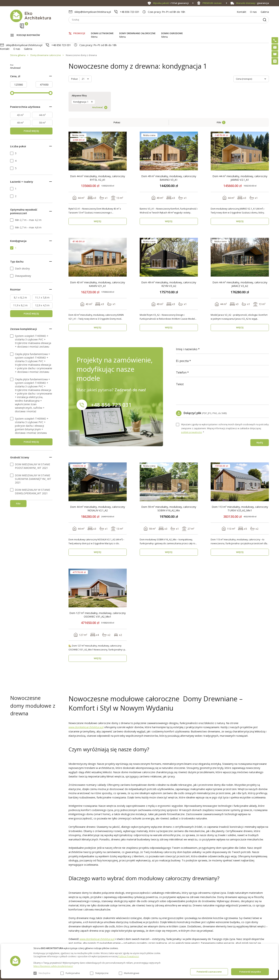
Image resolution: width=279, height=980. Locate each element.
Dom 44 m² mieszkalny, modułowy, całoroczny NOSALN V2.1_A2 (98, 449)
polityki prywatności (191, 372)
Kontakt (242, 12)
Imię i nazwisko (187, 289)
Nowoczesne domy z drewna (81, 40)
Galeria (265, 12)
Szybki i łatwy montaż (139, 943)
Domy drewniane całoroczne (137, 28)
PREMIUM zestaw (137, 936)
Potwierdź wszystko (250, 972)
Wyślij (260, 383)
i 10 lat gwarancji (171, 3)
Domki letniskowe (102, 28)
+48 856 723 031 (130, 12)
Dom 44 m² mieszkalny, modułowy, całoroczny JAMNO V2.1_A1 (240, 118)
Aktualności (81, 936)
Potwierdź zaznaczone (209, 972)
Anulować (39, 71)
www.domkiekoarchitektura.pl (86, 667)
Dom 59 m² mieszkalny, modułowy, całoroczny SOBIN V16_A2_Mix (169, 449)
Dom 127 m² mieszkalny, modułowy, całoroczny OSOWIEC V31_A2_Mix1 (98, 555)
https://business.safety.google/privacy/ (53, 966)
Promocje (79, 28)
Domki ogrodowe (172, 28)
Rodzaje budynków (28, 29)
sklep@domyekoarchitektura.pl (93, 12)
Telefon (181, 313)
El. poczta (182, 301)
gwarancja (253, 3)
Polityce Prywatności (129, 956)
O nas (253, 12)
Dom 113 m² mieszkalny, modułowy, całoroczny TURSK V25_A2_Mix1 (240, 449)
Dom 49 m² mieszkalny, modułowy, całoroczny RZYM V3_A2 (169, 224)
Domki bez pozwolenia (139, 930)
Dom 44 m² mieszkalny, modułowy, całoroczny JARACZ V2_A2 (240, 224)
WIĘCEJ (98, 161)
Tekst (180, 324)
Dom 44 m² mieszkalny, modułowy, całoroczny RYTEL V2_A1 (98, 118)
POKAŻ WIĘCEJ (31, 135)
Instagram (257, 931)
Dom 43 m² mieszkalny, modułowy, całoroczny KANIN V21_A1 (98, 224)
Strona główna (18, 40)
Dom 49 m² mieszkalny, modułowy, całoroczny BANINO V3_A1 (169, 118)
